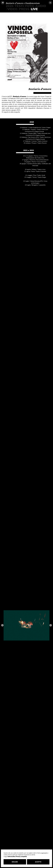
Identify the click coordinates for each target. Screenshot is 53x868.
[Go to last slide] (2, 625)
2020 (10, 6)
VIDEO (12, 9)
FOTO (30, 6)
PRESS (24, 9)
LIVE (34, 9)
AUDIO (41, 6)
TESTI (19, 6)
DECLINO (16, 862)
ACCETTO (39, 862)
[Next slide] (51, 625)
